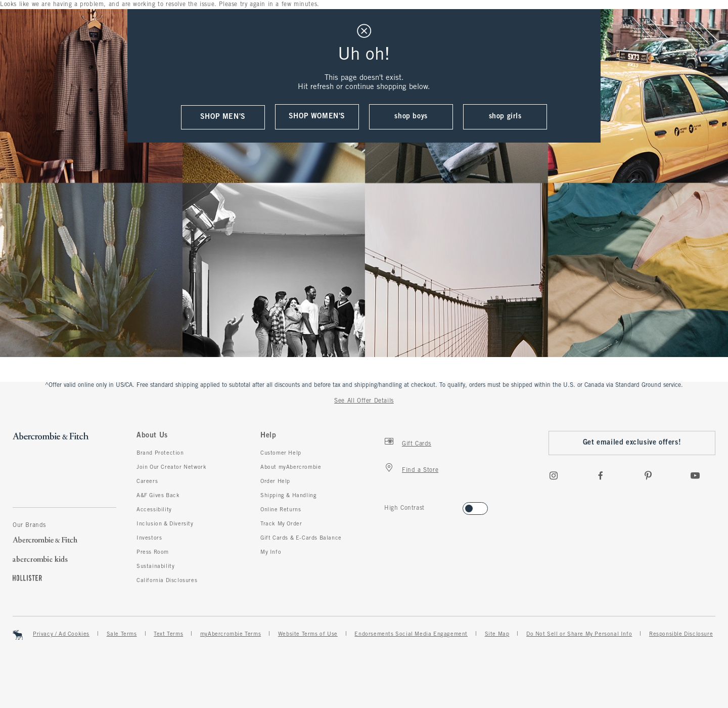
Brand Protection (160, 453)
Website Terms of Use (308, 634)
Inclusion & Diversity (165, 524)
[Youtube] (695, 475)
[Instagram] (554, 475)
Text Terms (168, 634)
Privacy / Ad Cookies (61, 634)
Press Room (153, 552)
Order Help (275, 481)
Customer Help (281, 453)
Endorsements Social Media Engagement (411, 634)
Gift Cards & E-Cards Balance (301, 538)
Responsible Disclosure (681, 634)
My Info (271, 552)
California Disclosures (167, 581)
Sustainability (155, 566)
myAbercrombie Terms (231, 634)
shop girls (505, 117)
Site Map (497, 634)
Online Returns (281, 510)
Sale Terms (122, 634)
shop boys (411, 117)
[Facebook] (601, 475)
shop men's (223, 117)
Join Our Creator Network (171, 467)
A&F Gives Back (158, 496)
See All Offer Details (364, 401)
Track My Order (281, 524)
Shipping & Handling (288, 496)
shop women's (317, 117)
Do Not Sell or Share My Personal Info (579, 634)
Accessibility (154, 510)
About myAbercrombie (291, 467)
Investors (149, 538)
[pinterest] (648, 475)
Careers (147, 481)
